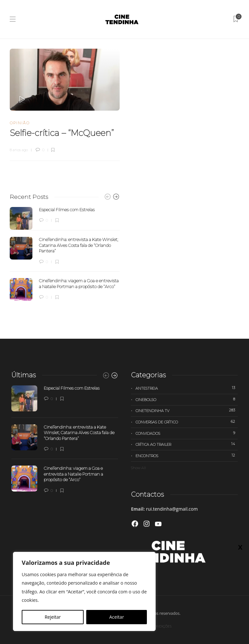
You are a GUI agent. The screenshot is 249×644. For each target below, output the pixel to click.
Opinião (20, 123)
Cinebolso (187, 399)
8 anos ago (19, 150)
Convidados (187, 433)
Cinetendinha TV (187, 410)
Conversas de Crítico (187, 422)
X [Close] (240, 547)
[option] (65, 254)
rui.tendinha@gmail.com (172, 509)
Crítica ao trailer (187, 444)
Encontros (187, 456)
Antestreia (187, 388)
